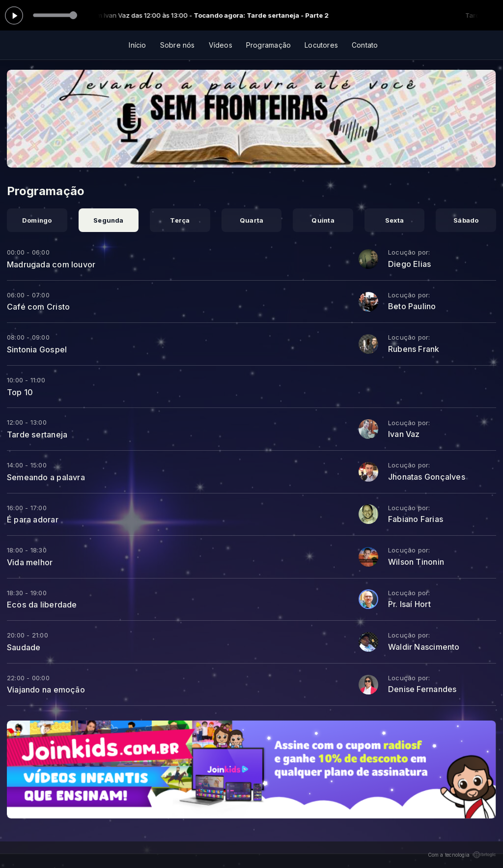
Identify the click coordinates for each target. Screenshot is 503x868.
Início (137, 45)
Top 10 (20, 392)
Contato (365, 45)
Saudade (24, 647)
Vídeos (221, 45)
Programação (268, 45)
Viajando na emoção (46, 690)
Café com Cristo (38, 307)
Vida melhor (30, 562)
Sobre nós (178, 45)
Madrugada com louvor (51, 264)
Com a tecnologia (462, 855)
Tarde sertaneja (37, 434)
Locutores (321, 45)
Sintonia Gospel (37, 349)
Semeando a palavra (46, 477)
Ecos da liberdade (42, 605)
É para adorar (33, 520)
